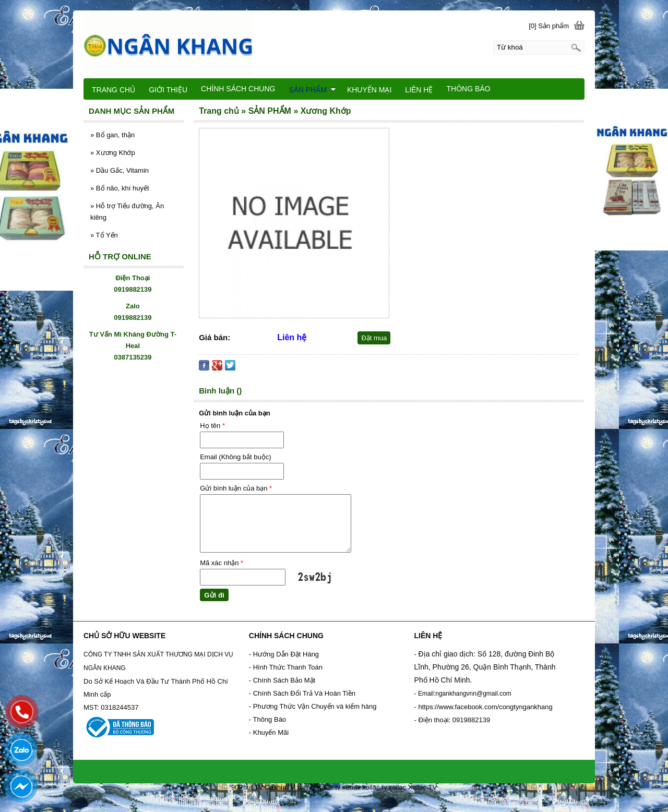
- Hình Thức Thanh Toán (286, 667)
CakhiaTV (280, 787)
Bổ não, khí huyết (120, 188)
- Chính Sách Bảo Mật (282, 680)
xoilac (305, 787)
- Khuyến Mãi (270, 732)
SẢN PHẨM (312, 90)
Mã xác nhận (222, 563)
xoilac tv (328, 787)
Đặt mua (374, 338)
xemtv (351, 787)
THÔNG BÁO (468, 89)
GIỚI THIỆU (168, 90)
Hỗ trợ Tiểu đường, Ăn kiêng (127, 212)
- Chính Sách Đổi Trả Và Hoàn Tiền (302, 693)
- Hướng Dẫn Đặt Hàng (284, 654)
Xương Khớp (113, 153)
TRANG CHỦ (114, 90)
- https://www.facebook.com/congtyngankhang (484, 707)
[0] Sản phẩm (549, 26)
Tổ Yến (104, 235)
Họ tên (212, 426)
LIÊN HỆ (419, 90)
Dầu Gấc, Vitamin (120, 170)
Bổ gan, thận (112, 135)
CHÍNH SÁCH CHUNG (238, 89)
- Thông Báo (267, 719)
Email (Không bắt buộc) (235, 457)
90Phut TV (247, 787)
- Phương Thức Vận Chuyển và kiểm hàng (313, 706)
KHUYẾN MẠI (369, 90)
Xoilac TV (422, 787)
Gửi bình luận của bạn (236, 488)
